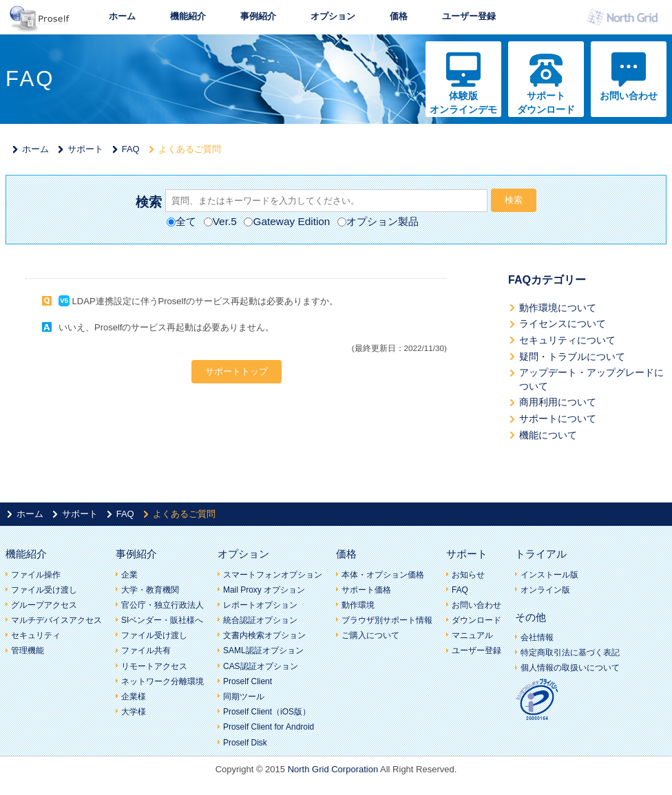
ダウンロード (476, 620)
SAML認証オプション (263, 650)
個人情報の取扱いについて (570, 668)
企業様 (134, 697)
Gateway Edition (287, 221)
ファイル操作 (36, 575)
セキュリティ (36, 635)
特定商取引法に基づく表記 (570, 653)
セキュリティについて (567, 340)
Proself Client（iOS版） (267, 712)
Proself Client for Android (269, 727)
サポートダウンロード (546, 103)
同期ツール (244, 697)
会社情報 (537, 637)
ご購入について (370, 635)
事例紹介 (258, 16)
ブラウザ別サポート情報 (387, 620)
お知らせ (468, 575)
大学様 (134, 712)
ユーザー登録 (469, 16)
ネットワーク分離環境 (162, 681)
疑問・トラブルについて (572, 357)
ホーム (122, 16)
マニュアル (472, 635)
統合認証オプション (260, 620)
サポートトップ (237, 371)
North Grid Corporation (333, 769)
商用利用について (558, 402)
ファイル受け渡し (44, 590)
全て (181, 221)
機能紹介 (188, 16)
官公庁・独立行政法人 (162, 605)
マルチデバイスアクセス (56, 620)
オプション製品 (378, 221)
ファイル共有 (146, 650)
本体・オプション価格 (383, 575)
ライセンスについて (563, 324)
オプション (333, 16)
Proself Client (248, 681)
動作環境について (558, 308)
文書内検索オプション (264, 635)
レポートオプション (260, 605)
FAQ (131, 149)
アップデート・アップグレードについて (591, 379)
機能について (548, 435)
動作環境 (358, 605)
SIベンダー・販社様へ (162, 620)
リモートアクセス (154, 666)
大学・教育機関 (150, 590)
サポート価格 (366, 590)
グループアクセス (44, 605)
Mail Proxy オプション (264, 590)
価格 (399, 16)
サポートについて (558, 418)
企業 (129, 575)
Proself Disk (245, 743)
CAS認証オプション (261, 666)
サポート (85, 149)
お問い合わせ (629, 96)
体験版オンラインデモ (463, 103)
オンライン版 (545, 590)
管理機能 (28, 650)
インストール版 (549, 575)
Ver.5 (220, 221)
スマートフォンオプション (273, 575)
